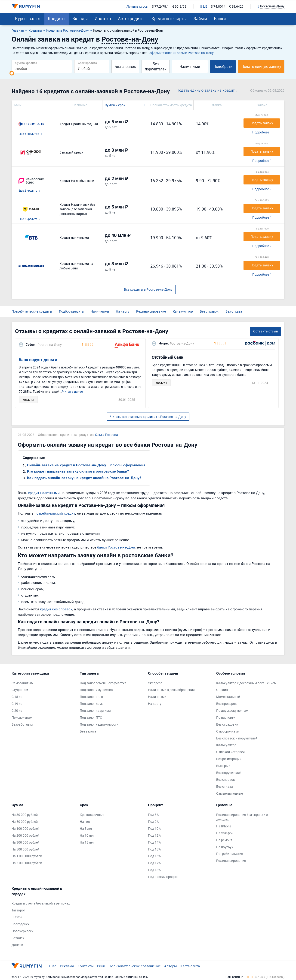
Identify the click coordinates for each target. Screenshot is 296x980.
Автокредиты (131, 18)
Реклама (67, 966)
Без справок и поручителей (237, 738)
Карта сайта (190, 966)
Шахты (17, 917)
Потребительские (230, 854)
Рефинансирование (151, 311)
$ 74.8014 (218, 6)
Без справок (125, 66)
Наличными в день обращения (171, 690)
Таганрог (18, 910)
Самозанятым (22, 683)
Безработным (22, 724)
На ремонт (224, 840)
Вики (101, 966)
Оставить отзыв (266, 331)
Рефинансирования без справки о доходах (242, 817)
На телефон (225, 833)
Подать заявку (262, 123)
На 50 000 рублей (25, 822)
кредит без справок (56, 609)
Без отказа (234, 311)
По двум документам (232, 710)
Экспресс (155, 683)
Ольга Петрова (106, 435)
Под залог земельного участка (103, 683)
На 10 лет (87, 835)
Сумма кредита (26, 63)
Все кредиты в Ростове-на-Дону (148, 289)
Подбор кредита (71, 311)
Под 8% (153, 815)
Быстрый (223, 766)
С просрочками (228, 731)
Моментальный (228, 697)
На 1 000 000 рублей (27, 856)
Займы (200, 18)
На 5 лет (86, 828)
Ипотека (103, 18)
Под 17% (154, 863)
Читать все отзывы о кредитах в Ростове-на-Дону (148, 417)
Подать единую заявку (261, 66)
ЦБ (204, 6)
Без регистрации (229, 759)
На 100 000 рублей (26, 828)
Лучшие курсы (136, 6)
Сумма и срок (115, 105)
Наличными (190, 66)
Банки (220, 18)
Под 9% (153, 822)
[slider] (12, 73)
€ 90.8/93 (179, 6)
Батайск (18, 938)
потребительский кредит (55, 513)
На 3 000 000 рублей (27, 863)
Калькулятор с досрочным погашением (246, 683)
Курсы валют (28, 18)
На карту (123, 311)
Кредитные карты (169, 18)
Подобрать (223, 66)
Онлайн (222, 690)
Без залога (88, 731)
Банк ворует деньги (38, 360)
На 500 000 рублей (26, 849)
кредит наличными (44, 493)
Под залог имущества (96, 690)
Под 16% (154, 856)
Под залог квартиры (95, 710)
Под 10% (154, 828)
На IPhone (224, 826)
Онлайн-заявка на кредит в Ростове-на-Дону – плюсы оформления (86, 465)
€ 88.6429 (236, 6)
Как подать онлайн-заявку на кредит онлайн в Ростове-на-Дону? (84, 478)
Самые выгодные (230, 793)
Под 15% (154, 849)
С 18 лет (18, 697)
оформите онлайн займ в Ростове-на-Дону (182, 53)
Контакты (86, 966)
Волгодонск (21, 924)
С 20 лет (18, 710)
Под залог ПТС (91, 717)
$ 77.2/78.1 (160, 6)
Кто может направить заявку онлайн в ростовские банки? (78, 471)
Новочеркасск (23, 931)
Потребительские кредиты (32, 311)
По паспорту (226, 717)
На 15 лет (87, 842)
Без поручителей (156, 66)
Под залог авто (91, 697)
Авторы (171, 966)
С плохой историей (230, 752)
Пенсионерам (22, 717)
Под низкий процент (163, 877)
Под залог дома (92, 704)
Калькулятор (183, 311)
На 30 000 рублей (25, 815)
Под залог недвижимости (99, 724)
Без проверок (227, 704)
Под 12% (154, 835)
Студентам (20, 690)
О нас (52, 966)
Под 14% (154, 842)
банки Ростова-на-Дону (116, 547)
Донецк (17, 945)
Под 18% (154, 870)
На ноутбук (225, 847)
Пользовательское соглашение (135, 966)
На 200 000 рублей (26, 835)
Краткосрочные (92, 815)
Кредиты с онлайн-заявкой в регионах (41, 903)
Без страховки (227, 724)
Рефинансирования (231, 861)
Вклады (80, 18)
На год (85, 822)
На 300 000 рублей (26, 842)
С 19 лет (18, 704)
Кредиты (57, 18)
